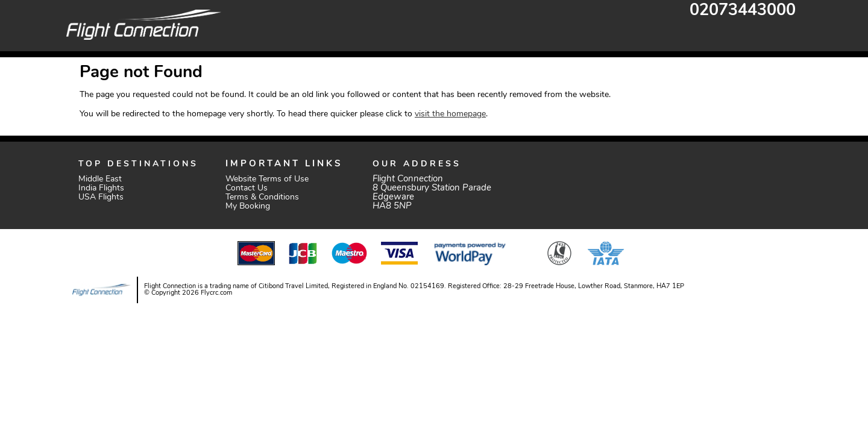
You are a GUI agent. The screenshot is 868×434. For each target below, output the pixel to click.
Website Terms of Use (267, 179)
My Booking (248, 206)
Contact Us (247, 188)
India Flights (101, 188)
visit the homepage (450, 114)
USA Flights (101, 197)
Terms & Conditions (262, 197)
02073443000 (743, 11)
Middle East (100, 179)
